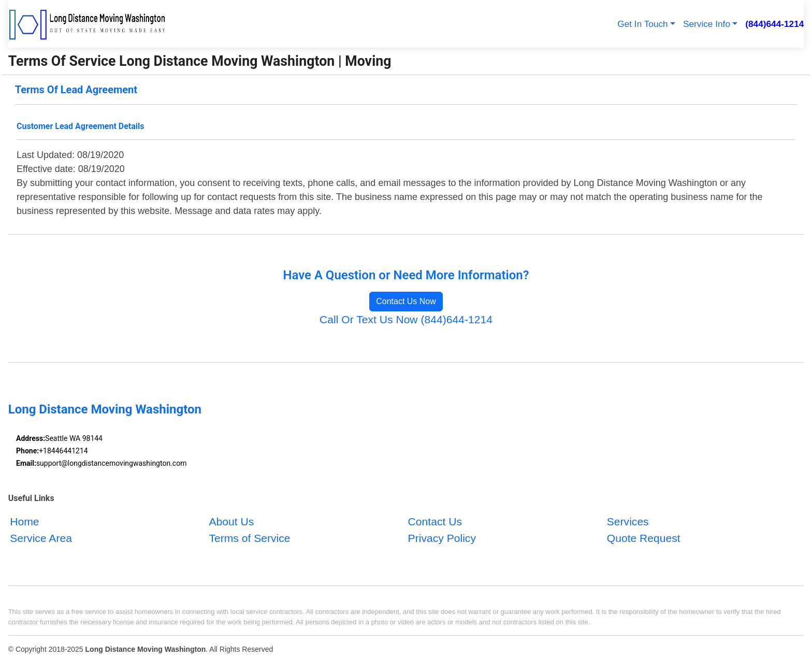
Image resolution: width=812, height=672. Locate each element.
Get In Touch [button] (642, 24)
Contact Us (435, 521)
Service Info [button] (707, 24)
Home (24, 521)
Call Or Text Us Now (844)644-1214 (406, 319)
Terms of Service (249, 538)
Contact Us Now (406, 301)
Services (628, 521)
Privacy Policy (442, 538)
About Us (231, 521)
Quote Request (644, 538)
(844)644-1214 (774, 24)
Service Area (41, 538)
